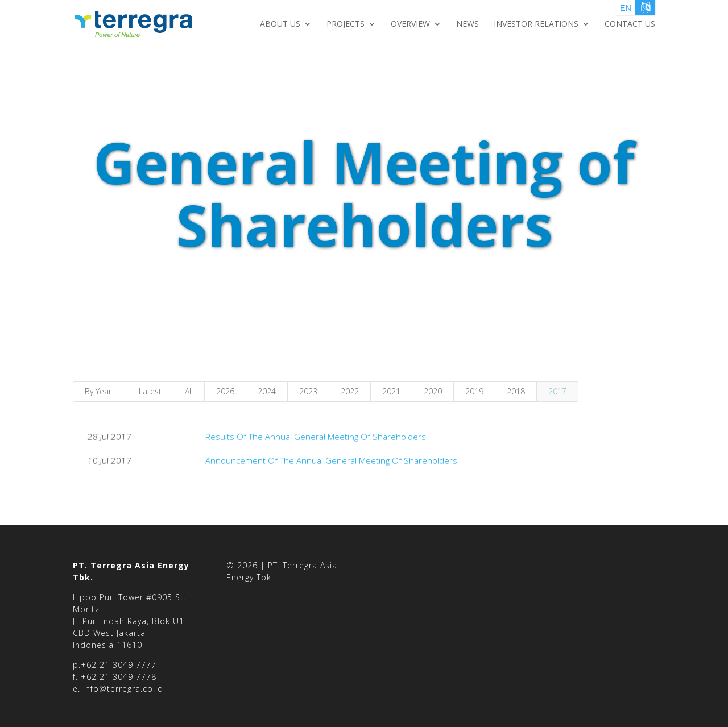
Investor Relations (536, 24)
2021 (391, 391)
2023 (308, 391)
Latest (150, 391)
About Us (280, 24)
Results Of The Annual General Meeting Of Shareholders (315, 437)
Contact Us (630, 24)
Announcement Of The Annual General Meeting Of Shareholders (331, 460)
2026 (225, 391)
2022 (350, 391)
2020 (433, 391)
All (189, 391)
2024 (267, 391)
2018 (516, 391)
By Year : (100, 391)
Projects (346, 24)
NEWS (468, 24)
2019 (474, 391)
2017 (557, 391)
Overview (410, 24)
